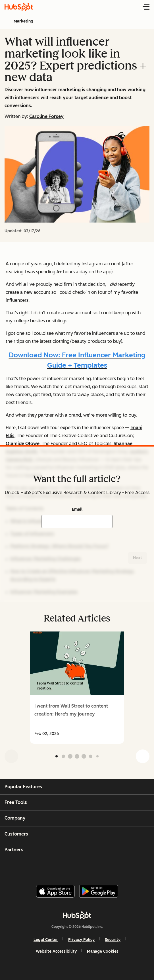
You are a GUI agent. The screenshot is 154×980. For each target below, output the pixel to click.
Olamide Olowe (23, 444)
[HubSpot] (77, 915)
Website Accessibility (56, 951)
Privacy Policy (81, 940)
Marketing (23, 21)
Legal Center (46, 940)
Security (113, 940)
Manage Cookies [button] (103, 951)
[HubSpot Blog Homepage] (19, 7)
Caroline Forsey (46, 116)
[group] (77, 688)
